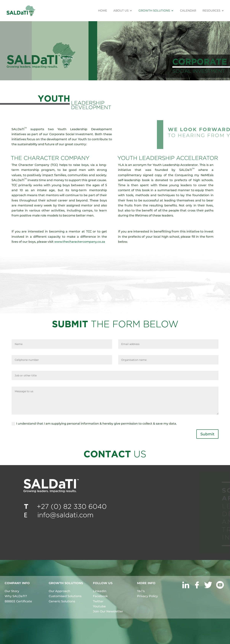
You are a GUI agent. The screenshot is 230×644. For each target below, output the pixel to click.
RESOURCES (211, 11)
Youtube (99, 606)
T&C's (141, 591)
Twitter (98, 601)
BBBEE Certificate (18, 601)
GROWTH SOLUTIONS (154, 11)
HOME (103, 11)
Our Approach (59, 591)
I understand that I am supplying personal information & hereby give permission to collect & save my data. (94, 424)
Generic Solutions (62, 601)
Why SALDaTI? (16, 596)
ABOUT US (121, 11)
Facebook (100, 596)
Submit (207, 434)
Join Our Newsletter (108, 611)
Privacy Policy (147, 596)
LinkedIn (100, 591)
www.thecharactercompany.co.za (80, 242)
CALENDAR (188, 11)
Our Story (12, 591)
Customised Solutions (65, 596)
